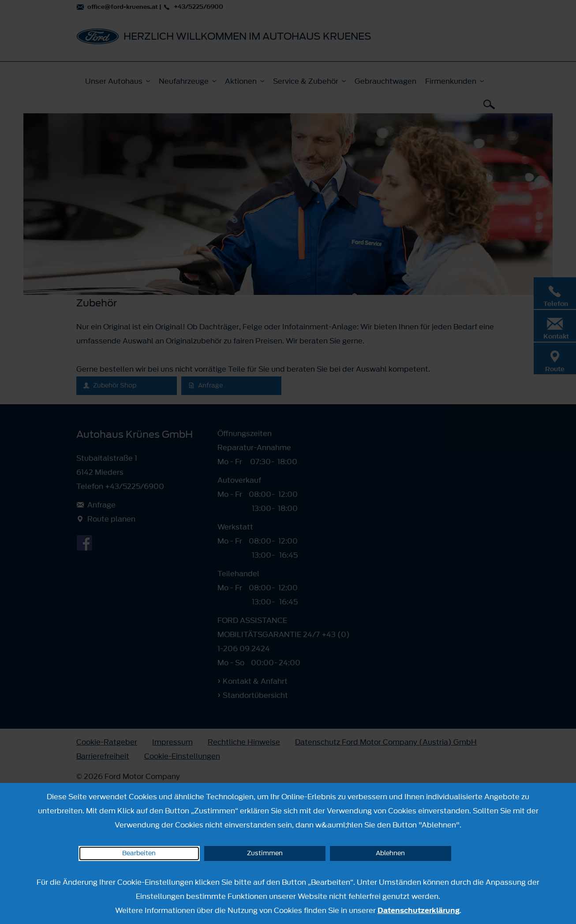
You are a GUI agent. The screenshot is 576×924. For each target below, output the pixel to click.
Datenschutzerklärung (419, 910)
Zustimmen (265, 853)
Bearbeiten (139, 853)
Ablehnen (390, 853)
